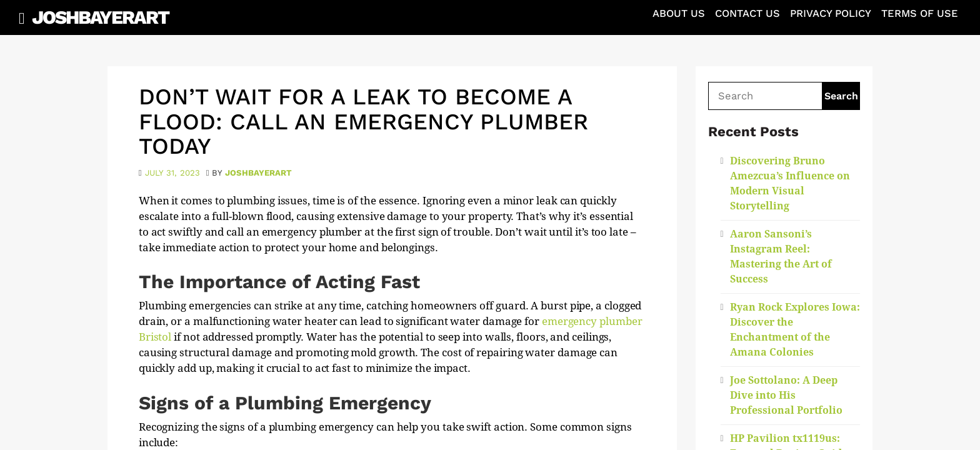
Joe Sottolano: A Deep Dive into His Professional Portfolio (786, 395)
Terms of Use (920, 13)
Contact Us (747, 13)
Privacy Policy (831, 13)
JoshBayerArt (100, 17)
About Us (679, 13)
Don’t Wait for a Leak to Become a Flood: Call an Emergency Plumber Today (363, 122)
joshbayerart (258, 173)
